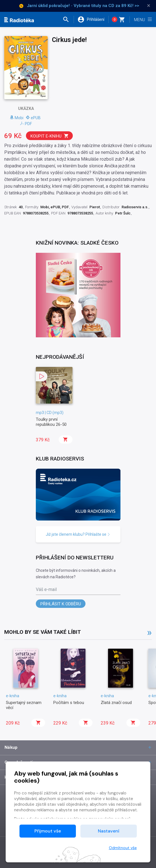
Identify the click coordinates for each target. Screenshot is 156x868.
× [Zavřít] (149, 6)
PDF (26, 124)
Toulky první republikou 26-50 (51, 422)
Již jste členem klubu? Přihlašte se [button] (78, 534)
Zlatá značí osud (116, 703)
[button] (68, 19)
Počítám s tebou (69, 703)
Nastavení (109, 831)
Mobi (17, 118)
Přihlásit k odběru (61, 604)
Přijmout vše (48, 831)
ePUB (33, 118)
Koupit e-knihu (50, 136)
